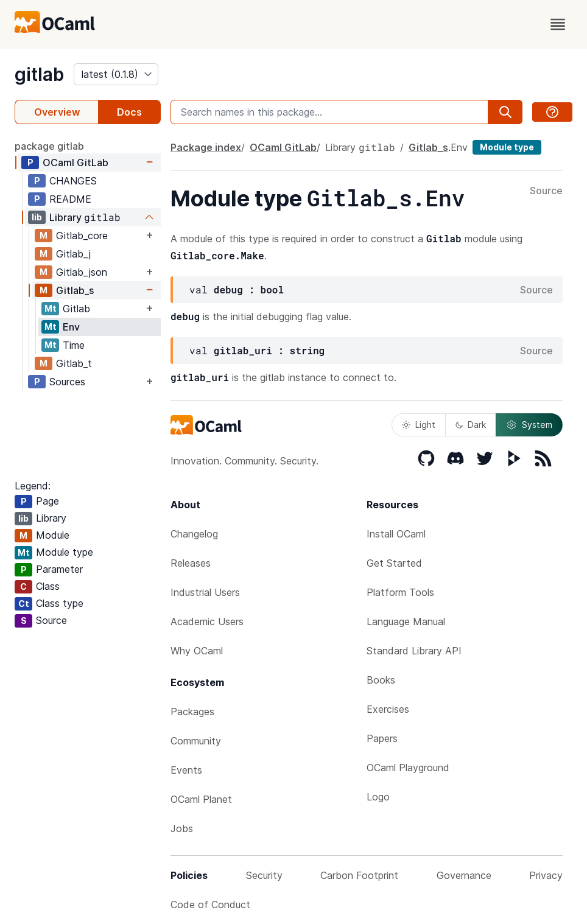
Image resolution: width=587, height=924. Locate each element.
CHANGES (73, 181)
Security (264, 875)
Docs (129, 112)
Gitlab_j (73, 254)
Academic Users (207, 621)
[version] (116, 74)
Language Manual (406, 621)
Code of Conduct (210, 905)
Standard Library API (414, 651)
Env (71, 327)
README (70, 199)
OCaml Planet (201, 799)
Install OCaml (396, 534)
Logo (378, 797)
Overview (57, 112)
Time (74, 345)
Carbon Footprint (359, 875)
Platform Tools (400, 592)
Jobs (182, 828)
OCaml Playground (408, 768)
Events (186, 770)
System (529, 425)
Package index (206, 147)
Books (381, 680)
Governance (464, 875)
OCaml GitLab (76, 163)
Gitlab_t (74, 363)
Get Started (394, 563)
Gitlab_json (82, 272)
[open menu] (558, 24)
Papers (382, 738)
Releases (191, 563)
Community (196, 741)
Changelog (194, 534)
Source (546, 191)
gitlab (39, 74)
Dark (471, 425)
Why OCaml (197, 651)
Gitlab (76, 309)
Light (419, 425)
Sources (67, 382)
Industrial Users (205, 592)
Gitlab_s (75, 290)
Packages (192, 712)
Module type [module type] (507, 147)
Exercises (388, 709)
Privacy (546, 875)
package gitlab (49, 146)
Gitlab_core (82, 236)
